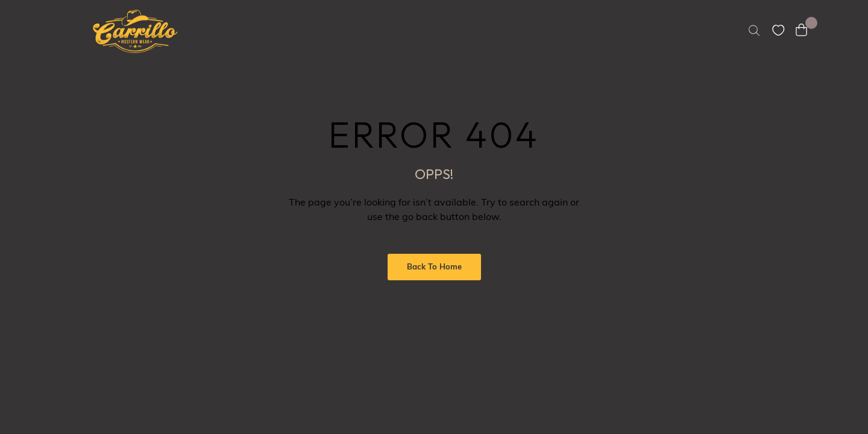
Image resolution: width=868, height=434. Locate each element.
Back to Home (434, 267)
